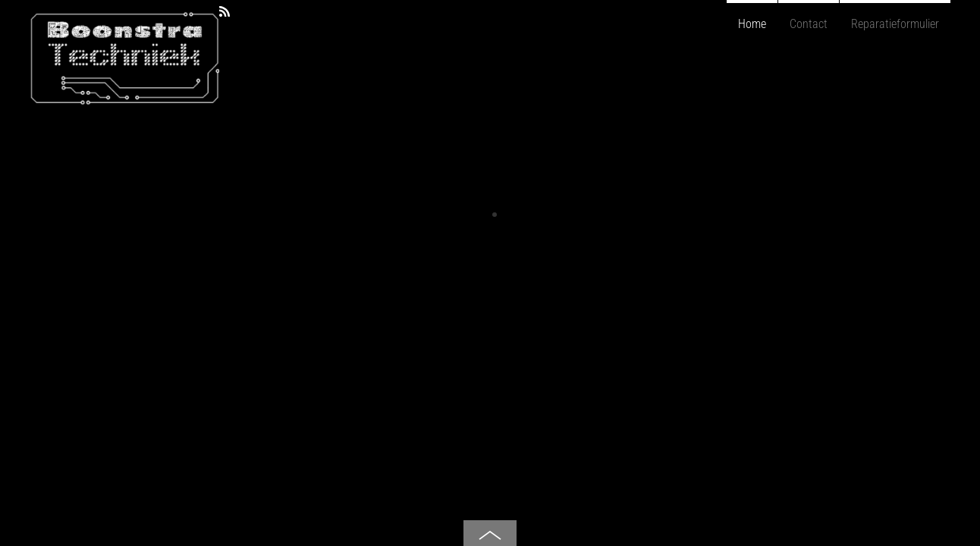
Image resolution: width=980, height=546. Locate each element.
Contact (809, 24)
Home (752, 24)
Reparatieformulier (895, 24)
